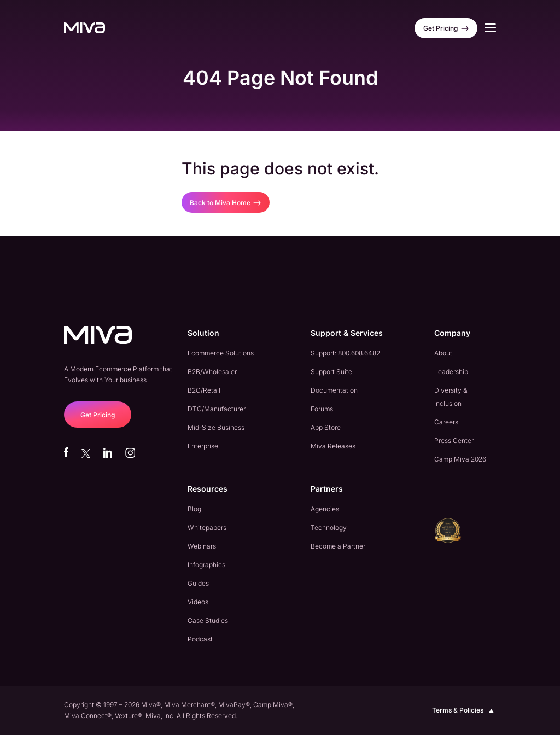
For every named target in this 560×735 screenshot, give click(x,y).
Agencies (325, 509)
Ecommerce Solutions (221, 353)
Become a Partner (338, 546)
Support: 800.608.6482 (345, 353)
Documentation (334, 390)
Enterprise (203, 446)
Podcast (200, 639)
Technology (329, 527)
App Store (326, 427)
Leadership (451, 372)
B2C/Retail (204, 390)
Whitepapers (207, 527)
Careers (446, 422)
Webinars (202, 546)
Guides (198, 583)
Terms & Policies (464, 710)
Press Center (454, 441)
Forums (322, 409)
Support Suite (331, 372)
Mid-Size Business (216, 427)
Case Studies (208, 620)
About (443, 353)
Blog (194, 509)
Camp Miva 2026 (460, 459)
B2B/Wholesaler (212, 372)
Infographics (206, 565)
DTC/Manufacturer (217, 409)
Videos (198, 602)
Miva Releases (333, 446)
